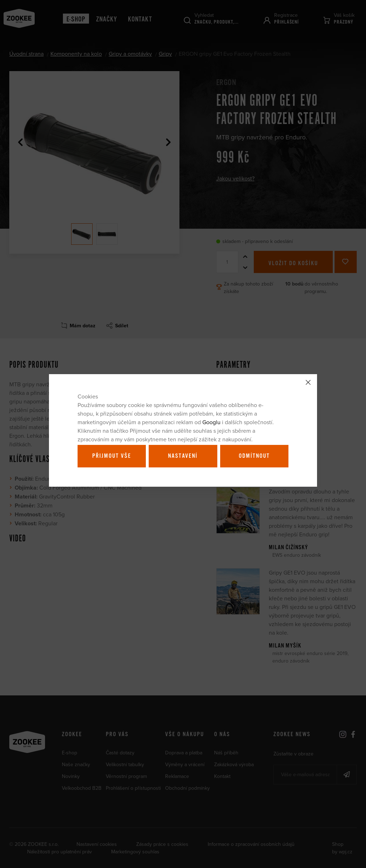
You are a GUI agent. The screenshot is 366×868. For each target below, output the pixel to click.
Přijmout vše (112, 456)
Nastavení (183, 456)
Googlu (211, 422)
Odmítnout (254, 456)
